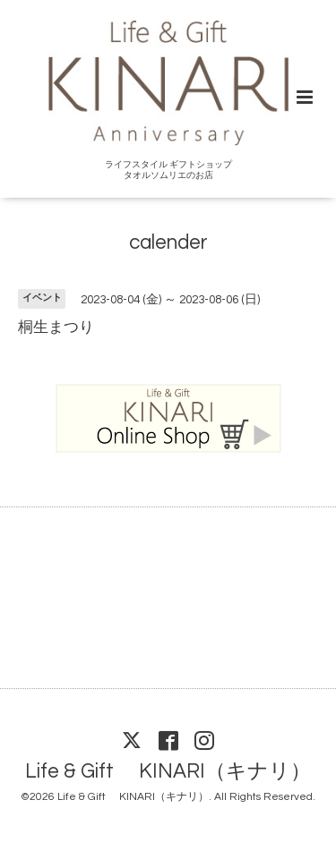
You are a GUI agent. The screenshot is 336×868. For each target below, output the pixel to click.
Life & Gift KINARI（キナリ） (168, 772)
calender (168, 243)
